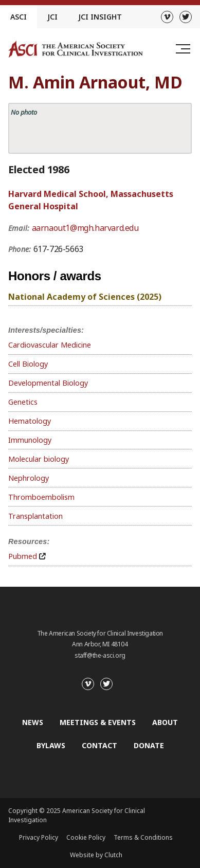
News (33, 722)
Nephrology (29, 478)
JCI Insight (100, 17)
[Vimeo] (167, 17)
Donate (149, 745)
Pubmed (23, 556)
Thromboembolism (41, 497)
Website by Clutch (96, 855)
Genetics (23, 402)
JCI (52, 17)
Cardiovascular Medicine (50, 345)
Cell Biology (28, 364)
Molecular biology (39, 459)
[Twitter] (186, 17)
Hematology (30, 421)
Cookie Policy (86, 837)
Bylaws (51, 745)
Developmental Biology (48, 383)
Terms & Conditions (143, 837)
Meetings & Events (98, 722)
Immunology (30, 440)
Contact (99, 745)
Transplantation (35, 516)
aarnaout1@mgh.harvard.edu (85, 228)
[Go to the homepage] (76, 49)
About (165, 722)
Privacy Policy (39, 837)
